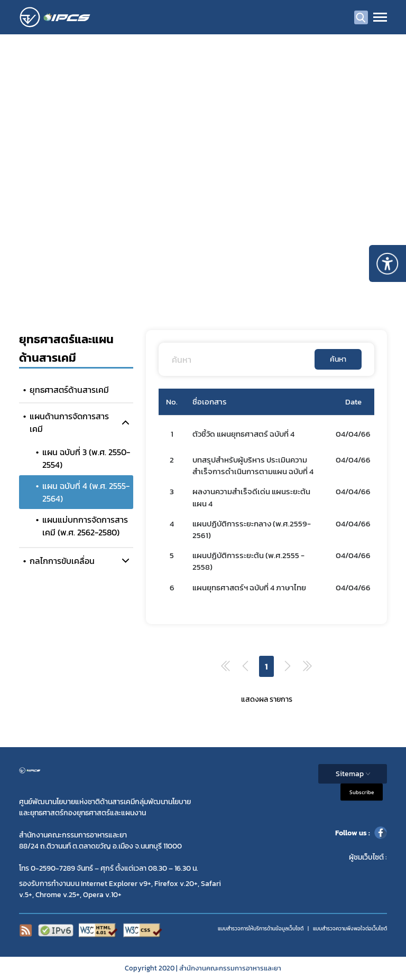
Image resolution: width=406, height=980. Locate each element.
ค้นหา (338, 359)
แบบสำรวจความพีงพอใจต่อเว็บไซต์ (350, 929)
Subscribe (362, 792)
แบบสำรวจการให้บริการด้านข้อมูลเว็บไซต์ (261, 929)
